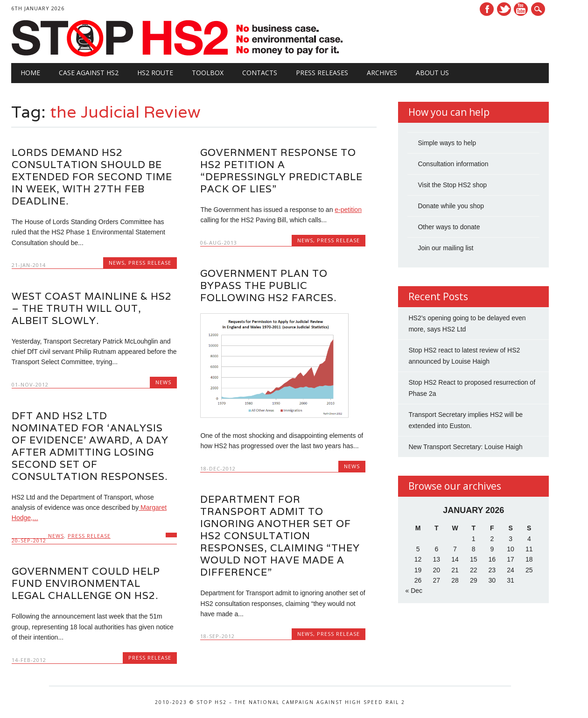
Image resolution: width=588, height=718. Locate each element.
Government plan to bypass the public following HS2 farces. (268, 285)
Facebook (487, 9)
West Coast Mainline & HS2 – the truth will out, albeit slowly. (92, 308)
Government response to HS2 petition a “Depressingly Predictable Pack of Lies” (281, 171)
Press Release (150, 263)
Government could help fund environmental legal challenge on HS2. (86, 583)
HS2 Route (155, 73)
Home (30, 73)
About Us (432, 73)
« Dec (414, 591)
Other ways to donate (449, 227)
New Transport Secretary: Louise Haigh (465, 447)
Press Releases (322, 73)
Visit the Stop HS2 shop (452, 185)
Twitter (504, 9)
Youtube (521, 9)
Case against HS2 (89, 73)
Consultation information (453, 164)
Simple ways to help (447, 143)
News (117, 263)
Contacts (260, 73)
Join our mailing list (445, 248)
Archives (382, 73)
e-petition (348, 210)
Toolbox (208, 73)
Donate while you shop (451, 206)
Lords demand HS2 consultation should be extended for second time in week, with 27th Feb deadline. (92, 177)
